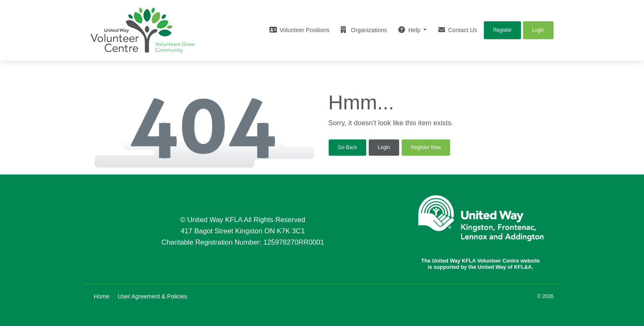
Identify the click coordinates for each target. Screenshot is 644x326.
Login (384, 147)
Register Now (426, 147)
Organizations (364, 30)
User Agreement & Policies (152, 296)
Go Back (347, 147)
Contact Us (458, 30)
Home (102, 296)
